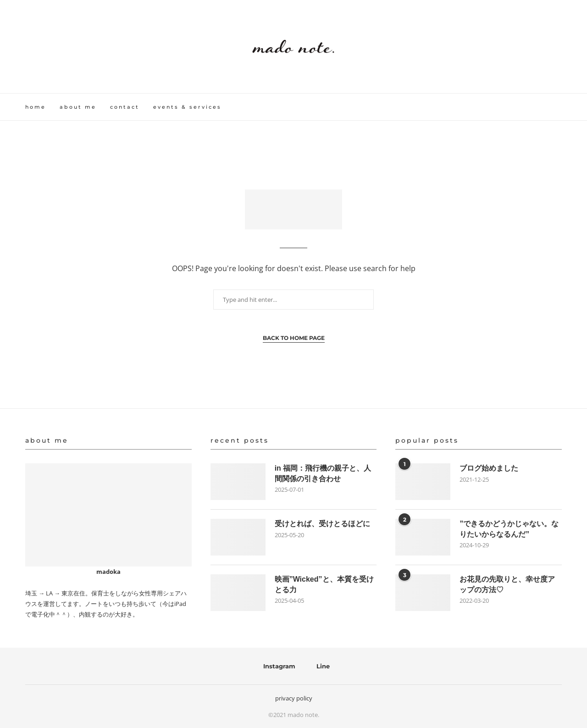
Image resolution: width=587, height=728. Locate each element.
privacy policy (294, 698)
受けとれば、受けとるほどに (322, 524)
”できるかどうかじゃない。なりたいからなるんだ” (509, 529)
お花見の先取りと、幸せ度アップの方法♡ (507, 584)
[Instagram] (276, 666)
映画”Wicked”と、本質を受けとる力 (324, 584)
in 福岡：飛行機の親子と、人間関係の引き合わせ (323, 473)
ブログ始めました (489, 468)
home (36, 107)
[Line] (320, 666)
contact (125, 107)
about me (78, 107)
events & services (187, 107)
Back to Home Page (294, 338)
